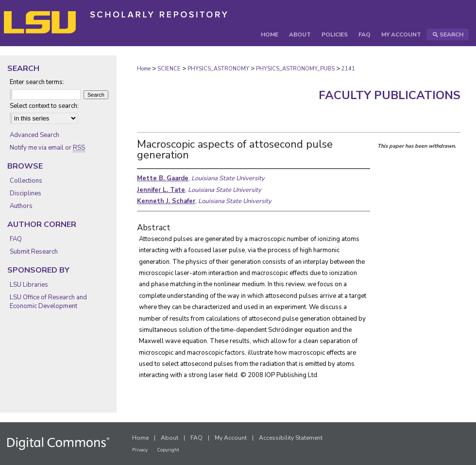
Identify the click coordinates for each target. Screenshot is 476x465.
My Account (231, 438)
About (170, 438)
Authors (21, 206)
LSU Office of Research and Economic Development (48, 302)
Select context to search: (44, 106)
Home (144, 69)
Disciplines (25, 193)
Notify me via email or (47, 148)
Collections (26, 181)
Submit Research (34, 252)
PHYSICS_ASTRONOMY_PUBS (295, 69)
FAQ (16, 239)
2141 (348, 69)
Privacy (140, 450)
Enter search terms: (37, 82)
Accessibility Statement (291, 438)
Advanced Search (34, 135)
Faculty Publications (390, 95)
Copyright (168, 450)
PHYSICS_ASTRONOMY (218, 69)
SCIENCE (169, 69)
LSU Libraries (29, 285)
